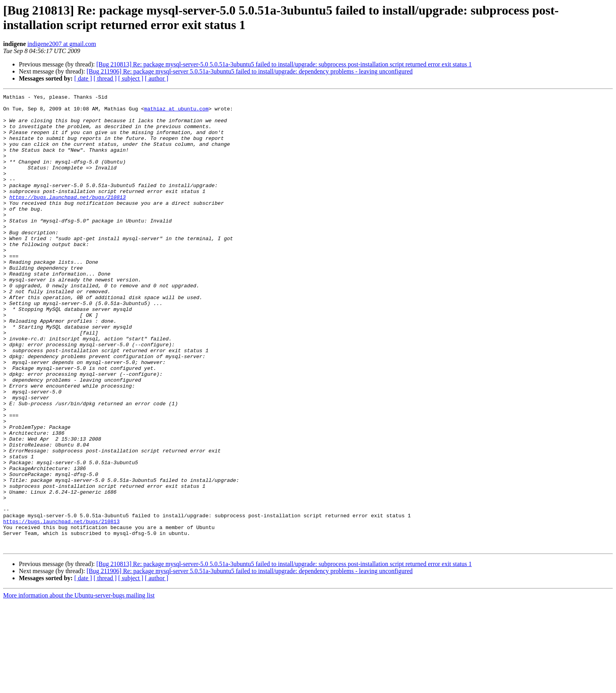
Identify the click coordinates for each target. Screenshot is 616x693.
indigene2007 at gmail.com (62, 44)
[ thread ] (105, 78)
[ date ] (83, 78)
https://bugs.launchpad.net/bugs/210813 (68, 218)
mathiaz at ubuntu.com (176, 112)
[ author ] (157, 78)
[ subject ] (131, 78)
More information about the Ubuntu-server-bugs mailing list (79, 686)
